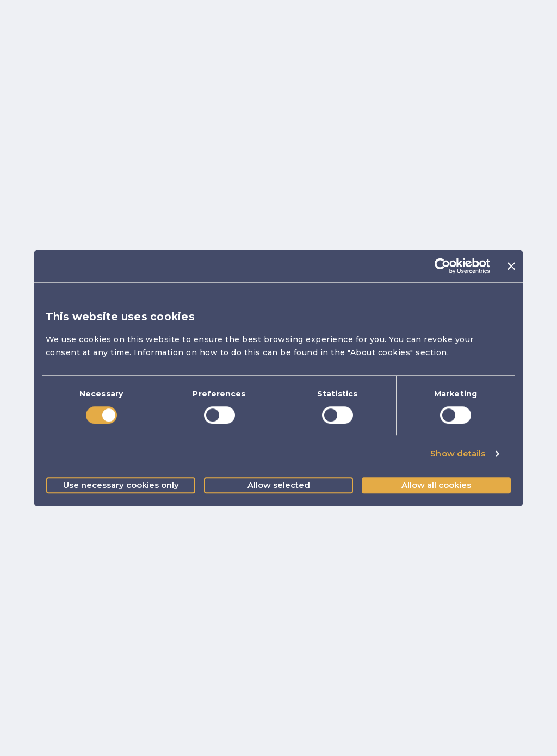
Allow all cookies (436, 485)
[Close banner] (511, 266)
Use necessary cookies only (121, 485)
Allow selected (279, 485)
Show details (458, 453)
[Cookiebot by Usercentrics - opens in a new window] (442, 266)
